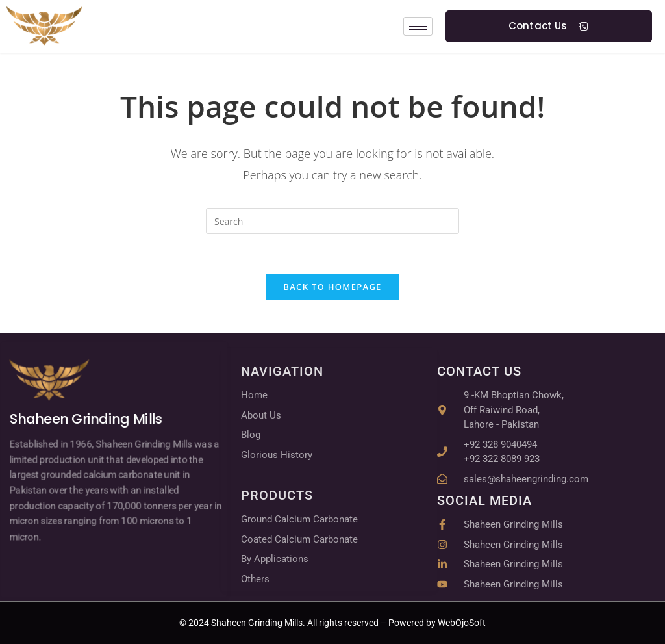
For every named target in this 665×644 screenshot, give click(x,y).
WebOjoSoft (461, 623)
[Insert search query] (332, 221)
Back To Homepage (332, 287)
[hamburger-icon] (418, 26)
